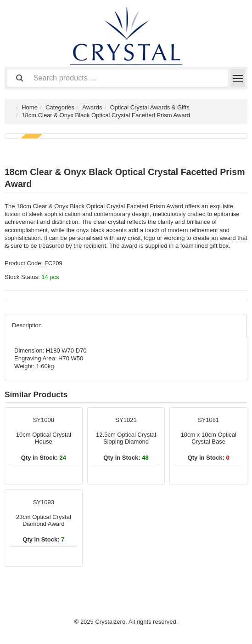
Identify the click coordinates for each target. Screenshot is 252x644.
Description (27, 325)
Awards (92, 107)
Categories (60, 107)
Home (30, 107)
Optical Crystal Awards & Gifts (150, 107)
